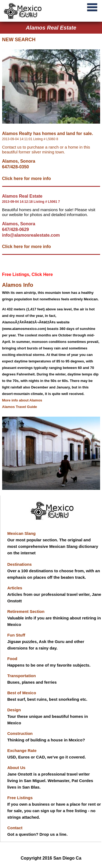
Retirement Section (26, 611)
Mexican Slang (21, 533)
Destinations (20, 564)
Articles (15, 588)
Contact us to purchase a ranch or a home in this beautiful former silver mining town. (46, 150)
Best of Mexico (22, 693)
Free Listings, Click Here (28, 274)
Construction (20, 733)
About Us (16, 768)
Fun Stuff (16, 635)
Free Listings (20, 798)
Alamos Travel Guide (20, 407)
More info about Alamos (22, 400)
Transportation (22, 676)
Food (12, 659)
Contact (15, 828)
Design (14, 710)
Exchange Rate (22, 750)
